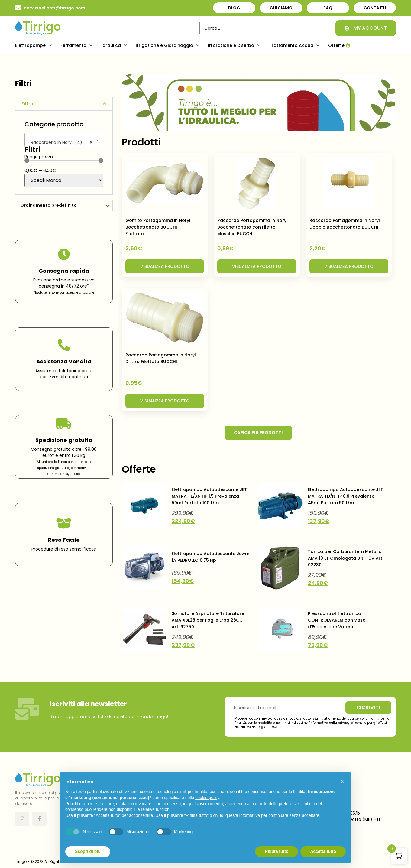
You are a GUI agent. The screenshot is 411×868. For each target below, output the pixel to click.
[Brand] (64, 180)
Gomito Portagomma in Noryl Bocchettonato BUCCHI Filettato (158, 227)
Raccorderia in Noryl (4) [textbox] (60, 142)
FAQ (328, 8)
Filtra (27, 104)
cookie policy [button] (207, 798)
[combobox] (64, 140)
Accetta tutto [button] (323, 851)
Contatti (375, 8)
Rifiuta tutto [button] (277, 851)
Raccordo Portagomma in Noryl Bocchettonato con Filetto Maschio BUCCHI (252, 227)
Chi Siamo (281, 8)
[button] (34, 45)
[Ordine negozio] (64, 205)
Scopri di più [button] (88, 851)
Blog (234, 8)
